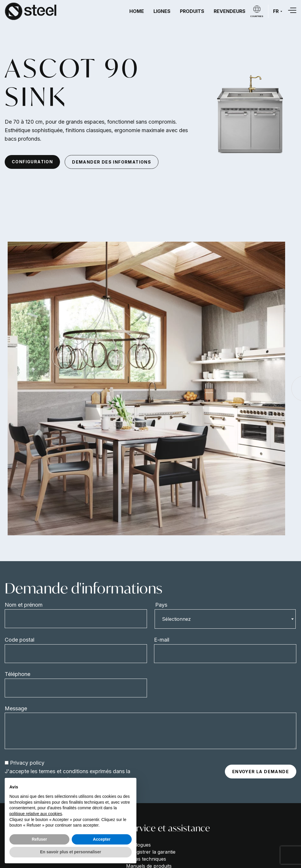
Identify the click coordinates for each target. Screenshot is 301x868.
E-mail (162, 640)
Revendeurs (230, 11)
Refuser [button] (39, 839)
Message (16, 708)
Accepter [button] (102, 839)
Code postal (20, 640)
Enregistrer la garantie (151, 852)
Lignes (162, 11)
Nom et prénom (24, 605)
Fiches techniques (146, 859)
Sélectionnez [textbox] (176, 619)
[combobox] (225, 619)
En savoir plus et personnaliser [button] (71, 852)
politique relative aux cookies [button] (36, 814)
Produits (192, 11)
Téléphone (17, 674)
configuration (32, 162)
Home (137, 11)
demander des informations (112, 162)
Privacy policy (27, 763)
